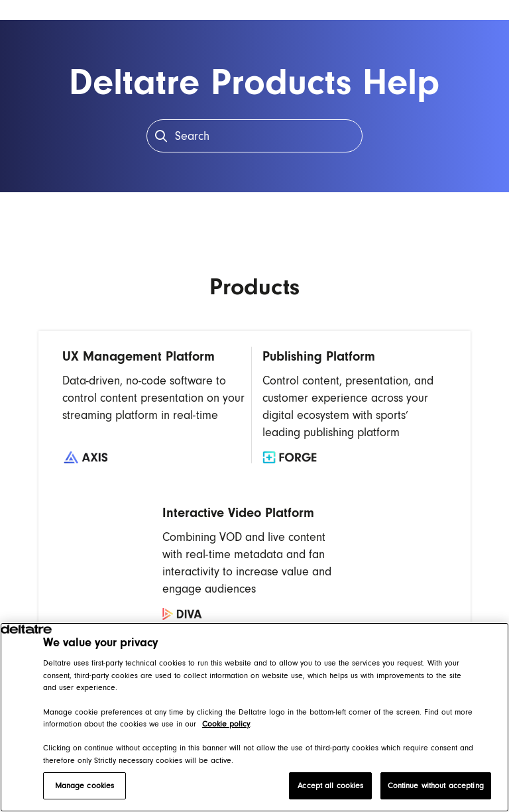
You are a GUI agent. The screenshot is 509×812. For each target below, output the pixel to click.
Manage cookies (85, 785)
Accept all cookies (330, 785)
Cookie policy (226, 724)
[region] (254, 717)
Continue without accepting (436, 785)
